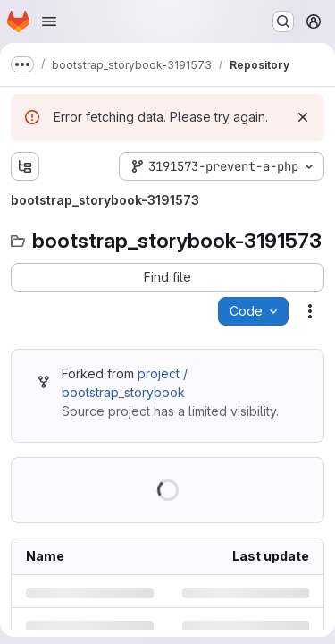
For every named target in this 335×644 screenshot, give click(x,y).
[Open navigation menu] (49, 21)
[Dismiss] (303, 117)
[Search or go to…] (283, 21)
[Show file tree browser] (25, 166)
